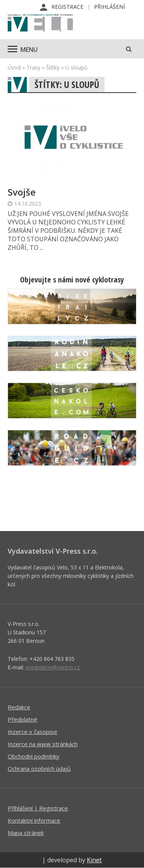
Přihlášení (109, 7)
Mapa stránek (26, 833)
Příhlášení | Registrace (38, 808)
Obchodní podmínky (34, 756)
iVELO (40, 23)
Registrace (67, 7)
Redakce (19, 707)
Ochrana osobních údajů (39, 768)
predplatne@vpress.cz (53, 667)
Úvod (14, 67)
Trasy (33, 67)
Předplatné (22, 719)
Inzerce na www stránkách (43, 744)
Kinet (94, 860)
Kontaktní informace (34, 820)
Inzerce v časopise (32, 732)
